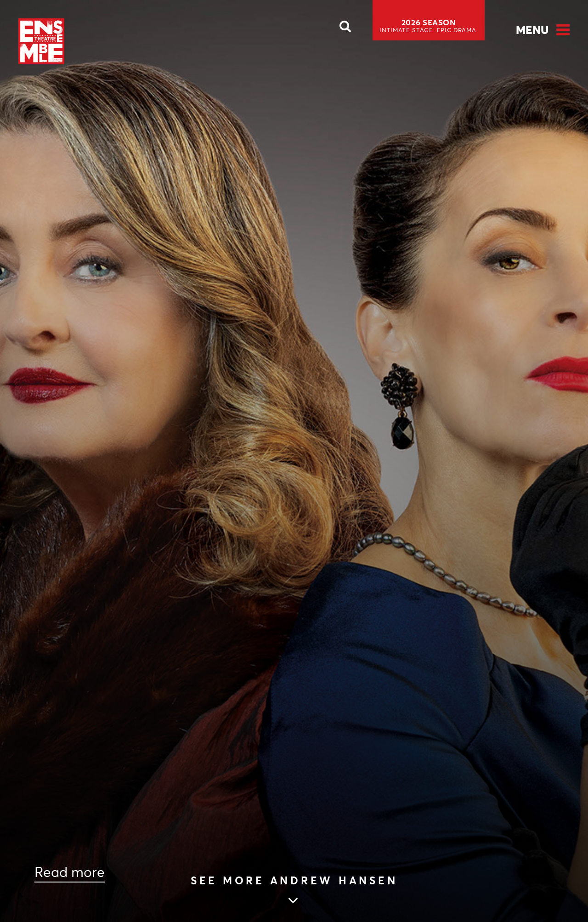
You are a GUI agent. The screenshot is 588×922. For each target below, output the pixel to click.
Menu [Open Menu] (532, 30)
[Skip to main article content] (294, 891)
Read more (70, 872)
